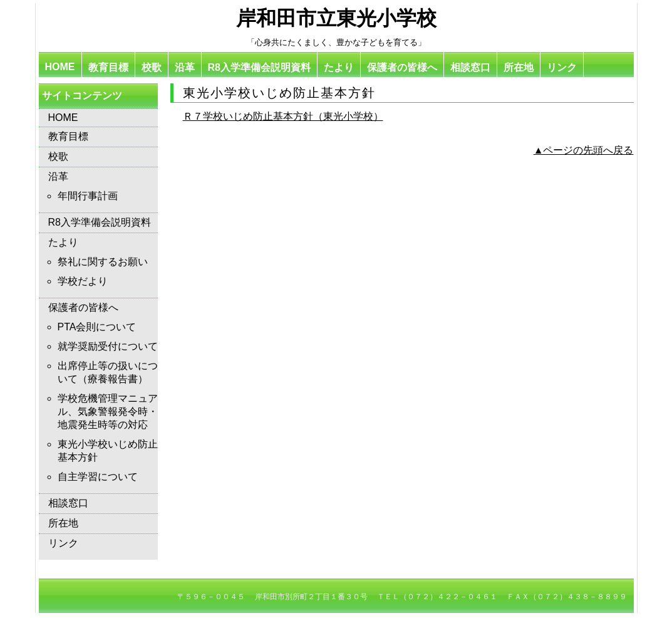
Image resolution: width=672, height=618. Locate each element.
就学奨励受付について (108, 346)
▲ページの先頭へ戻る (584, 150)
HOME (60, 67)
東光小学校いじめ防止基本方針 (108, 451)
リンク (562, 67)
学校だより (83, 281)
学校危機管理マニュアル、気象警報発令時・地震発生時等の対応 (108, 411)
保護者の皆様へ (402, 67)
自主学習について (98, 477)
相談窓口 (470, 67)
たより (339, 67)
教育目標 (108, 67)
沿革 (185, 67)
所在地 (519, 67)
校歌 (152, 67)
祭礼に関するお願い (103, 262)
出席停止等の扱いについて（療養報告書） (108, 372)
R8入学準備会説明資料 (259, 67)
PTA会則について (97, 327)
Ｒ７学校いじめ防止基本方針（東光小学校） (283, 116)
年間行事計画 (88, 196)
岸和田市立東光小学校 (336, 18)
